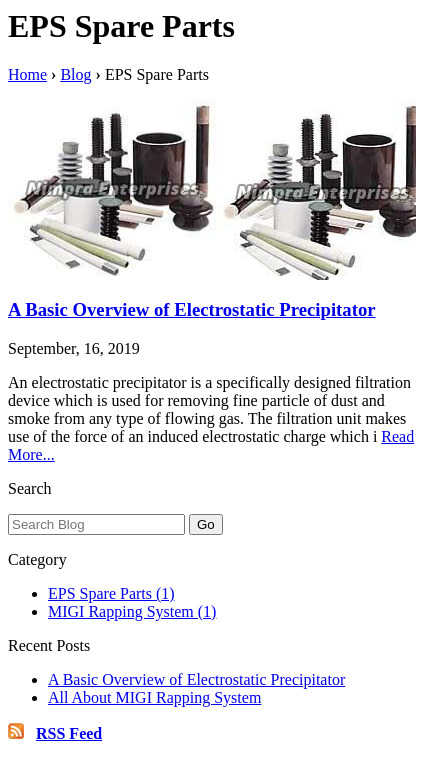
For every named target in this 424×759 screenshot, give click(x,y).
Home (27, 74)
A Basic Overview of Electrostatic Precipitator (192, 309)
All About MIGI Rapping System (154, 697)
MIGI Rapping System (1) (132, 611)
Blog (75, 74)
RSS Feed (69, 733)
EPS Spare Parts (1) (111, 593)
